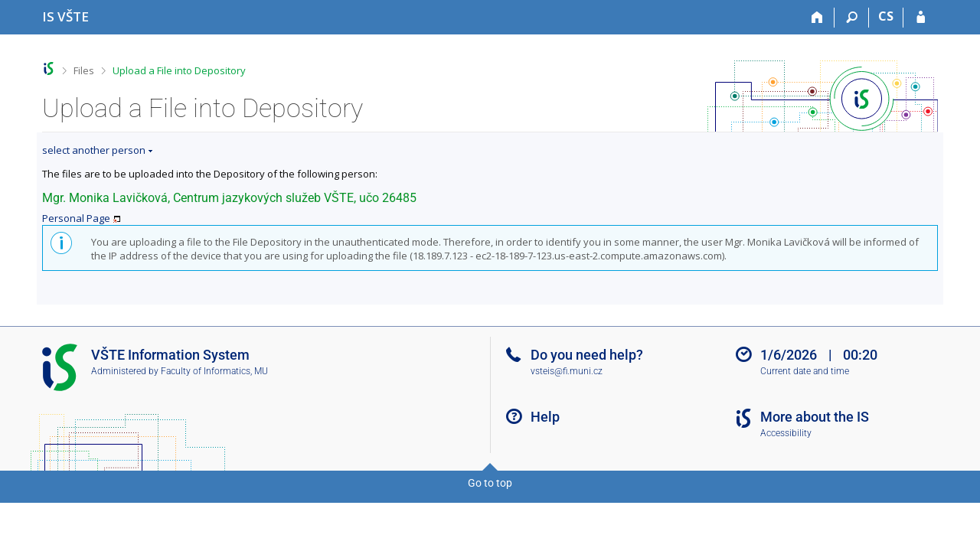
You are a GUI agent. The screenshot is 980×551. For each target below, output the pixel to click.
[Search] (852, 18)
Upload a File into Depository (179, 70)
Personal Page (76, 218)
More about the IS (815, 417)
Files (84, 70)
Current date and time (805, 371)
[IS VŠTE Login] (921, 18)
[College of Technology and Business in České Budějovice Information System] (65, 16)
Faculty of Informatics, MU (214, 371)
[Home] (817, 18)
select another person (94, 150)
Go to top (490, 483)
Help (545, 417)
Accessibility (786, 433)
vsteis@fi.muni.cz (567, 371)
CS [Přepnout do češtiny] (886, 16)
